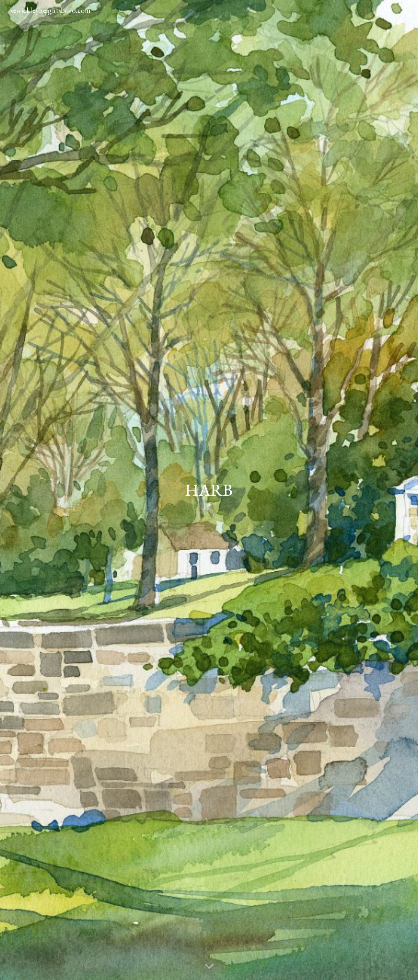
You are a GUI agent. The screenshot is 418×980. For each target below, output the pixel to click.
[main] (209, 490)
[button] (209, 967)
